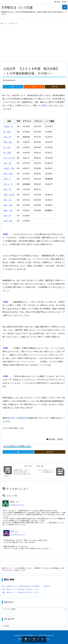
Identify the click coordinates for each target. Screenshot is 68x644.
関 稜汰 (7, 132)
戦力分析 (14, 23)
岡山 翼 (7, 189)
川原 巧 (7, 179)
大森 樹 (7, 137)
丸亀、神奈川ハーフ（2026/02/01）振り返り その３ (21, 589)
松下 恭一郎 (9, 158)
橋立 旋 (7, 200)
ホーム (5, 23)
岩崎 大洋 (8, 210)
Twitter (4, 570)
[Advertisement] (34, 44)
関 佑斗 (7, 147)
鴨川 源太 (8, 205)
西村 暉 (7, 216)
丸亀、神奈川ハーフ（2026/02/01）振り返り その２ (21, 592)
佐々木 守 (8, 184)
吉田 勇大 (8, 221)
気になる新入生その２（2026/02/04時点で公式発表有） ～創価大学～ (27, 586)
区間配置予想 (22, 418)
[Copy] (55, 87)
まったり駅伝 (14, 568)
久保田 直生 (9, 168)
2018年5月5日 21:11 (18, 535)
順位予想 (11, 418)
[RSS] (34, 87)
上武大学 (60, 439)
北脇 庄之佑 (9, 195)
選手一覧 (47, 105)
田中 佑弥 (8, 174)
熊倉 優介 (8, 142)
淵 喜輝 (7, 153)
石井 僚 (7, 163)
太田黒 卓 (8, 126)
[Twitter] (13, 87)
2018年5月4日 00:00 (17, 505)
